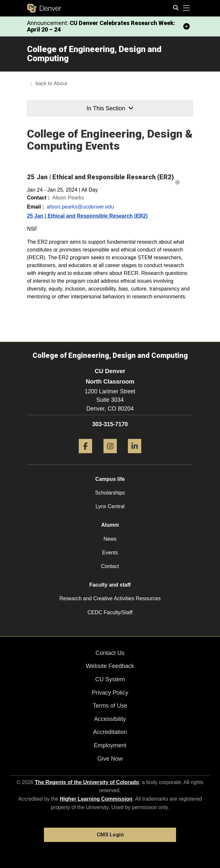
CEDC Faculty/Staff (110, 612)
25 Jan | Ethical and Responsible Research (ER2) (87, 216)
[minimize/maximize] (186, 26)
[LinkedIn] (135, 456)
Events (110, 553)
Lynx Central (110, 506)
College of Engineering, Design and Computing (94, 54)
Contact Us (110, 653)
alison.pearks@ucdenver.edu (80, 207)
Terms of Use (110, 706)
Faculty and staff (110, 585)
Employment (110, 745)
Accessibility (110, 719)
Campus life (110, 479)
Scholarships (110, 493)
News (110, 539)
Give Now (110, 759)
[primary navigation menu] (186, 8)
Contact (110, 566)
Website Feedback (110, 666)
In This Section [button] (110, 108)
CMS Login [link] (110, 835)
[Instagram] (110, 456)
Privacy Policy (110, 693)
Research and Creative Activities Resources (110, 598)
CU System (110, 679)
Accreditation (110, 732)
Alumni (110, 525)
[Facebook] (85, 456)
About (60, 83)
